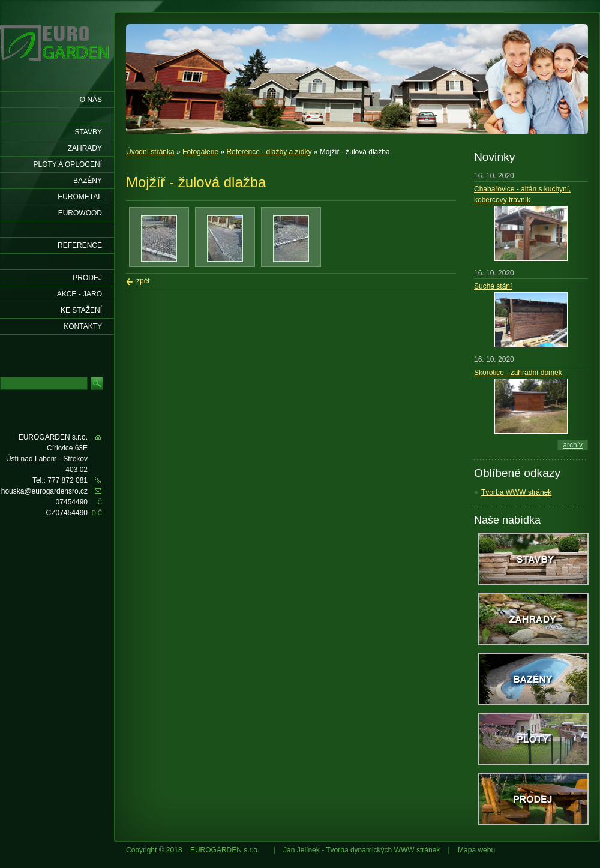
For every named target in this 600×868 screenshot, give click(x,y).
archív (573, 445)
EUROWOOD (80, 213)
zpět (143, 281)
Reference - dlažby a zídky (269, 152)
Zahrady (85, 148)
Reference (80, 245)
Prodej (87, 278)
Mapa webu (476, 850)
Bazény (88, 181)
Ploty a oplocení (68, 164)
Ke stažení (81, 310)
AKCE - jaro (79, 294)
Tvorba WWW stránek (516, 492)
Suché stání (493, 286)
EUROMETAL (80, 197)
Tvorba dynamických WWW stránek (383, 850)
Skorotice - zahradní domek (518, 373)
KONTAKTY (83, 326)
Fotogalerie (200, 152)
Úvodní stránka (150, 152)
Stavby (88, 132)
